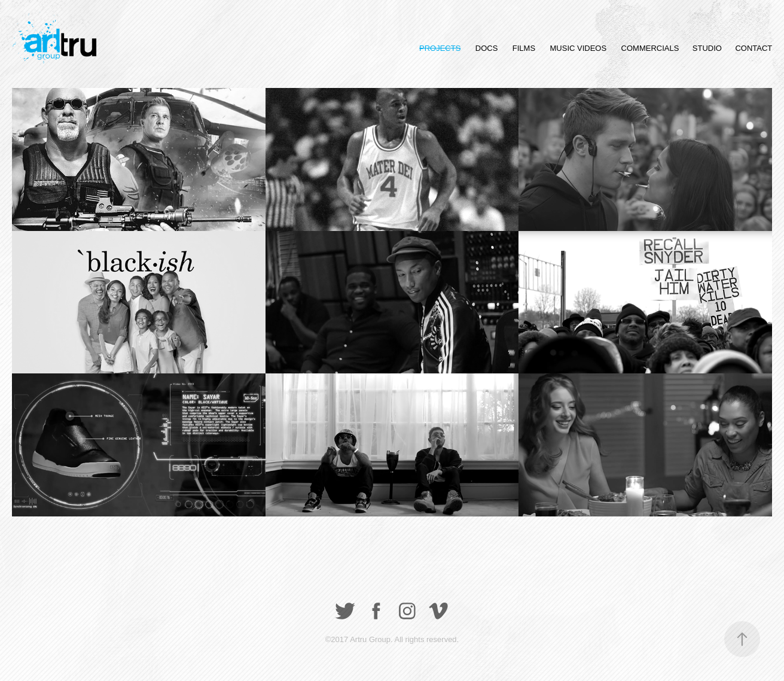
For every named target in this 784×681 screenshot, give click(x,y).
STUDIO (707, 48)
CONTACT (754, 48)
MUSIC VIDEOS (579, 48)
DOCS (487, 48)
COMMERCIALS (650, 48)
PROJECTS (440, 48)
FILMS (524, 48)
